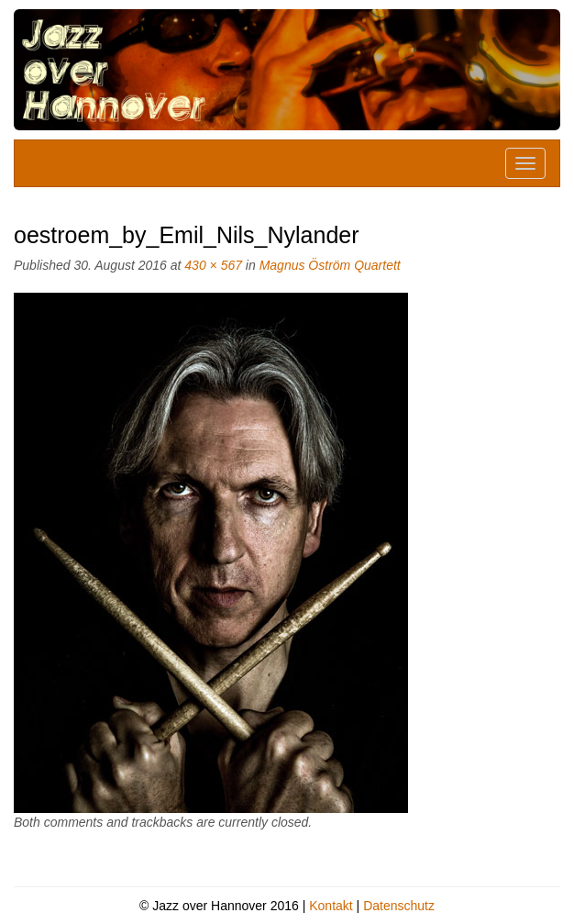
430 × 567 (213, 265)
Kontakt (331, 906)
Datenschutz (399, 906)
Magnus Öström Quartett (330, 265)
